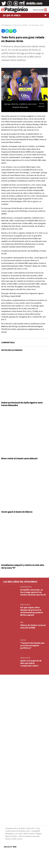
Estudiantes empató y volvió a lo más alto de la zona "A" (23, 566)
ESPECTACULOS (25, 605)
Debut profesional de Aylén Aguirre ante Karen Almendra (22, 404)
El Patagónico (7, 25)
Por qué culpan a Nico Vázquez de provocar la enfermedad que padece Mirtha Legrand (32, 611)
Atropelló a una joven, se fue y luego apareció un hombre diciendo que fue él (33, 592)
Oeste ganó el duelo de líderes (17, 512)
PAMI (22, 622)
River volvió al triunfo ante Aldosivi (19, 458)
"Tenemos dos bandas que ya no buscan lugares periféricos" (32, 645)
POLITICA (23, 640)
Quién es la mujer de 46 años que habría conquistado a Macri (31, 663)
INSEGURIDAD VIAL (26, 587)
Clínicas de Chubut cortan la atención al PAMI (33, 626)
